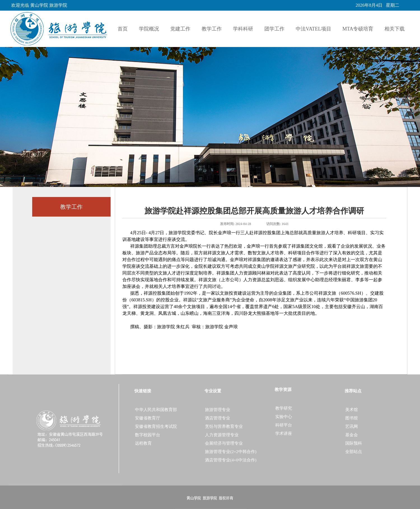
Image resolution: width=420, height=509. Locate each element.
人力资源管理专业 (222, 435)
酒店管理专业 (218, 418)
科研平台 (284, 425)
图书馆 (352, 418)
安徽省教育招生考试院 (156, 426)
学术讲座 (284, 433)
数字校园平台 (148, 435)
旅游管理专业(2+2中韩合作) (231, 452)
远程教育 (143, 443)
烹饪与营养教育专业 (224, 426)
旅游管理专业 (218, 410)
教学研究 (284, 408)
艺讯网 (352, 426)
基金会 (352, 435)
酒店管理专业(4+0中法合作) (231, 460)
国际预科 (354, 443)
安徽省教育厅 (148, 418)
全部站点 (354, 452)
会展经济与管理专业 (224, 443)
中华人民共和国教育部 (156, 410)
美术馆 (352, 410)
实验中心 (284, 417)
